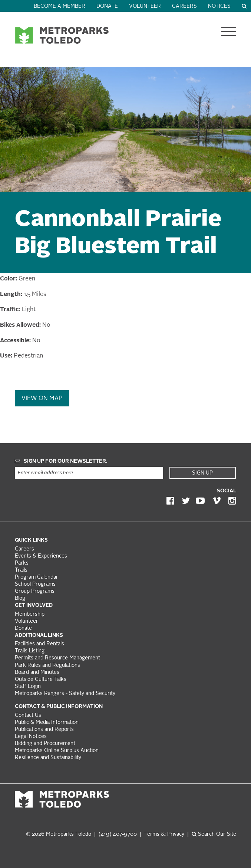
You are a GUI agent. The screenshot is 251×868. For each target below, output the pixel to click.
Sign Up (202, 473)
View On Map (42, 399)
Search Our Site (214, 834)
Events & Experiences (41, 556)
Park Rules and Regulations (47, 666)
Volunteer (145, 6)
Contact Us (28, 716)
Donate (107, 6)
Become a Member (60, 6)
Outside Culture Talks (41, 680)
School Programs (35, 584)
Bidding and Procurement (45, 744)
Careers (184, 6)
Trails (21, 570)
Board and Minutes (37, 673)
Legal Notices (31, 737)
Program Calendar (37, 577)
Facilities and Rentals (39, 644)
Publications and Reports (44, 730)
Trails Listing (30, 651)
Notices (219, 6)
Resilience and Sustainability (48, 758)
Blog (20, 598)
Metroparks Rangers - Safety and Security (65, 694)
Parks (22, 563)
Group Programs (35, 591)
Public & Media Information (47, 723)
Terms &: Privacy (164, 834)
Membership (30, 614)
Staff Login (28, 687)
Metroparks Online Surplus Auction (57, 751)
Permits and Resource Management (57, 658)
